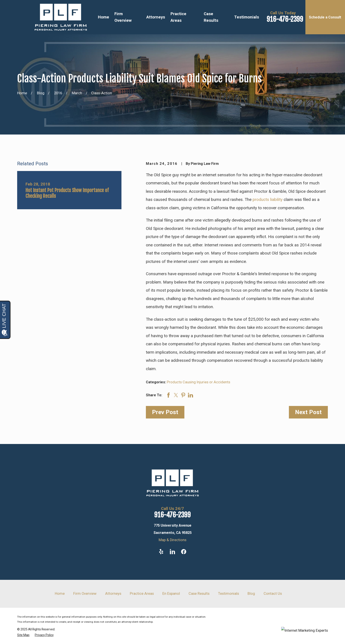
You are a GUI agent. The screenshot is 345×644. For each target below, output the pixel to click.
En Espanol (171, 594)
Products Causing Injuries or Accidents (198, 382)
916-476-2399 (285, 19)
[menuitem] (23, 635)
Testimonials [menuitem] (247, 17)
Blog (251, 594)
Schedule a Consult (325, 17)
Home (60, 594)
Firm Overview (85, 594)
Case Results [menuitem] (211, 17)
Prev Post (165, 412)
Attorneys (113, 594)
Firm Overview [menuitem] (123, 17)
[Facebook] (184, 552)
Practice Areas (142, 594)
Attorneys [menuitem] (156, 17)
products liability (268, 200)
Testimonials (228, 594)
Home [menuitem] (104, 17)
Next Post (308, 412)
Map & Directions (172, 540)
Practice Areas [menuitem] (178, 17)
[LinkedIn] (172, 552)
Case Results (199, 594)
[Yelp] (161, 552)
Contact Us (273, 594)
